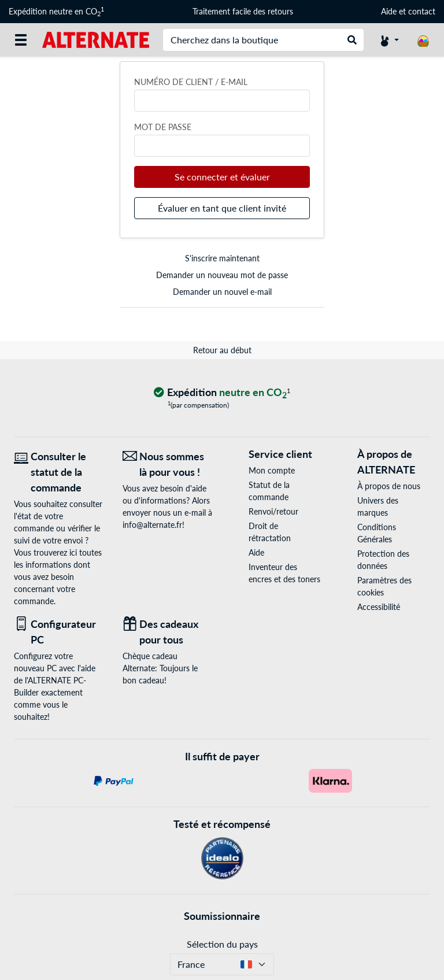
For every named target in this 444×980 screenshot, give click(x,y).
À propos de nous (389, 486)
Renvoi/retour (273, 511)
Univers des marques (378, 506)
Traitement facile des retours (243, 11)
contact (422, 11)
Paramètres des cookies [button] (384, 586)
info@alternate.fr (152, 525)
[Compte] (390, 40)
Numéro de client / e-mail (191, 82)
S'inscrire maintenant (222, 258)
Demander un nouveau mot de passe (222, 275)
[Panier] (423, 40)
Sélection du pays (222, 944)
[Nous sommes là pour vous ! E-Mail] (168, 464)
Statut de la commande (269, 491)
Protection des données (383, 560)
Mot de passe (163, 127)
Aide (389, 11)
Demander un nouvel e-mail (222, 292)
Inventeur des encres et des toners (284, 573)
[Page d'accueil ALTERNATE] (96, 39)
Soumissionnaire (222, 916)
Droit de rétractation (270, 532)
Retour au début (222, 350)
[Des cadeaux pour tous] (168, 632)
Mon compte (272, 470)
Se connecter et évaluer (222, 177)
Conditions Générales (377, 533)
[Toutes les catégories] (21, 40)
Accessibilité (379, 607)
